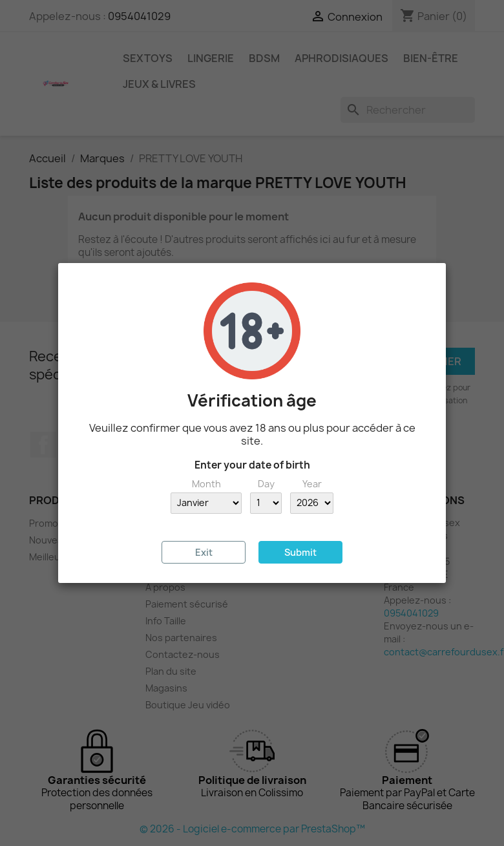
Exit (204, 552)
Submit (300, 552)
